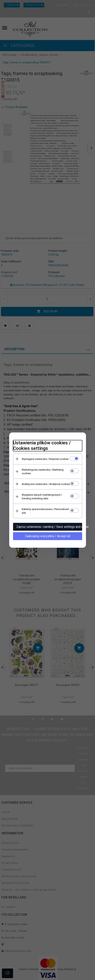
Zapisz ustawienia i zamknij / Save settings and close (49, 527)
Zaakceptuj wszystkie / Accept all (47, 536)
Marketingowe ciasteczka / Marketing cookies (43, 472)
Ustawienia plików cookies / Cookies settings (42, 446)
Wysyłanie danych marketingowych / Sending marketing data (42, 497)
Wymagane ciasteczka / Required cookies (45, 459)
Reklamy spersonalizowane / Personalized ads (45, 511)
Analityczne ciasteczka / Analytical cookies (46, 484)
